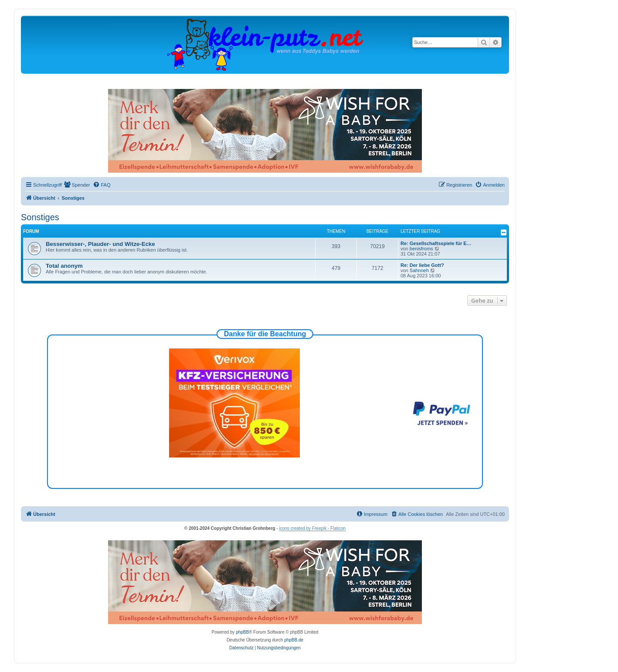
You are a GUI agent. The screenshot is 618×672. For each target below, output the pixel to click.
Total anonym (64, 266)
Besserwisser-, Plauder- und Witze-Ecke (100, 244)
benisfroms (421, 249)
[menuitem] (77, 185)
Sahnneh (419, 270)
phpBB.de (294, 640)
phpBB (242, 632)
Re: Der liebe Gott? (422, 265)
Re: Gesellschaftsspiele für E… (436, 243)
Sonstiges (40, 217)
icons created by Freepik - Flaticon (312, 528)
